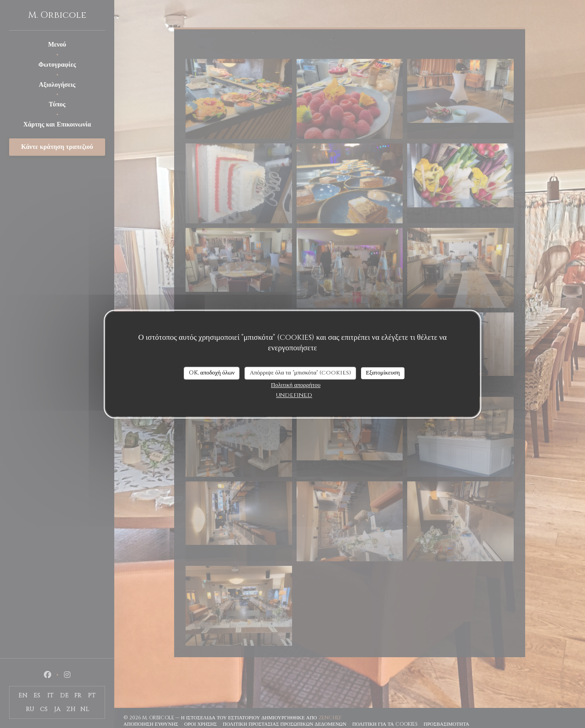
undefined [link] (294, 395)
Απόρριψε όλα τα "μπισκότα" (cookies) (300, 373)
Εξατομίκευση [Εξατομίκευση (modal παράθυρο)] (383, 373)
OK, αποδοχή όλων (212, 373)
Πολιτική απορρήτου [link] (296, 385)
